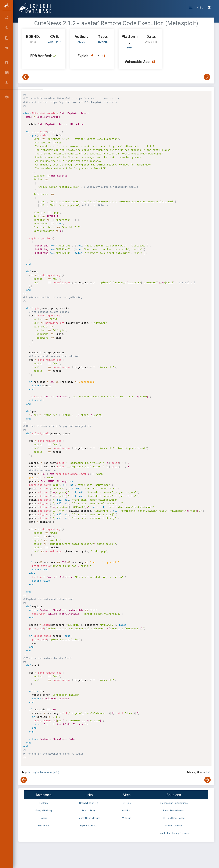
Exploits (44, 803)
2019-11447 (55, 42)
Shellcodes (44, 826)
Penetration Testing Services (174, 833)
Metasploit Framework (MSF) (44, 772)
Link (209, 772)
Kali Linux (127, 811)
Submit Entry (89, 811)
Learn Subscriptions (174, 811)
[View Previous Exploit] (26, 77)
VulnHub (127, 818)
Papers (44, 818)
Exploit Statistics (89, 826)
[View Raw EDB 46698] (104, 56)
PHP (130, 48)
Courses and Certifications (174, 803)
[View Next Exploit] (207, 77)
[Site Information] (200, 8)
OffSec (127, 803)
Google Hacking (44, 811)
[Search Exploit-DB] (209, 8)
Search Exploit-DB (89, 803)
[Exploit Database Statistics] (191, 8)
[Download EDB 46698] (93, 56)
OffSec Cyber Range (174, 818)
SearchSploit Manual (89, 818)
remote (103, 42)
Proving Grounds (174, 826)
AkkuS (81, 42)
